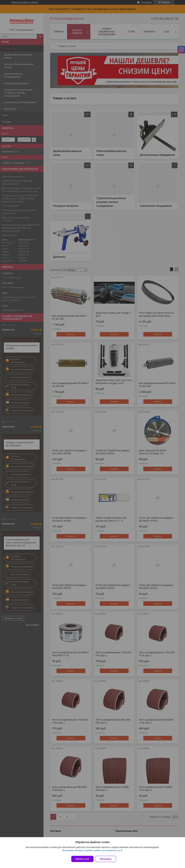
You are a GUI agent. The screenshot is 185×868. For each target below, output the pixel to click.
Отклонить (107, 859)
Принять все (82, 859)
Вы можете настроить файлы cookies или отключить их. (91, 852)
